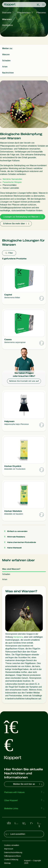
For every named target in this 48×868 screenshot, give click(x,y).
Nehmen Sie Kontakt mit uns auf (24, 381)
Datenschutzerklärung (13, 852)
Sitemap (7, 863)
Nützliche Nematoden (12, 179)
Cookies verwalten (12, 845)
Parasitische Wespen (12, 182)
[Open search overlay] (38, 5)
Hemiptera (18, 637)
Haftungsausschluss (12, 856)
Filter (9, 253)
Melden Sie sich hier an (28, 784)
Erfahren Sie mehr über (16, 224)
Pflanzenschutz (24, 13)
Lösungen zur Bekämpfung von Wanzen (23, 217)
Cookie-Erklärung (11, 860)
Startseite (7, 13)
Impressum (9, 849)
